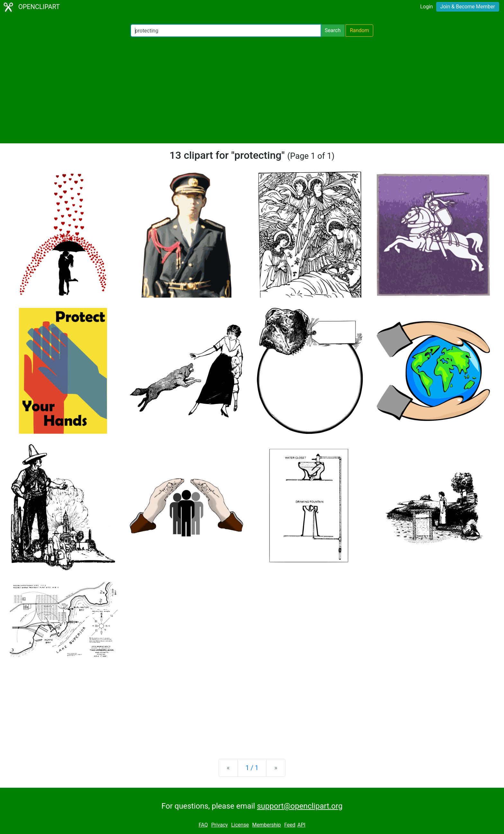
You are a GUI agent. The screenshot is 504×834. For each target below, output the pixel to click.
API (301, 825)
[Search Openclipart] (226, 31)
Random (359, 30)
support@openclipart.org (300, 806)
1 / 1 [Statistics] (252, 768)
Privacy (220, 825)
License (240, 825)
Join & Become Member (468, 7)
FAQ (203, 825)
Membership (266, 825)
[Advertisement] (252, 90)
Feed (290, 825)
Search (333, 30)
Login (426, 7)
